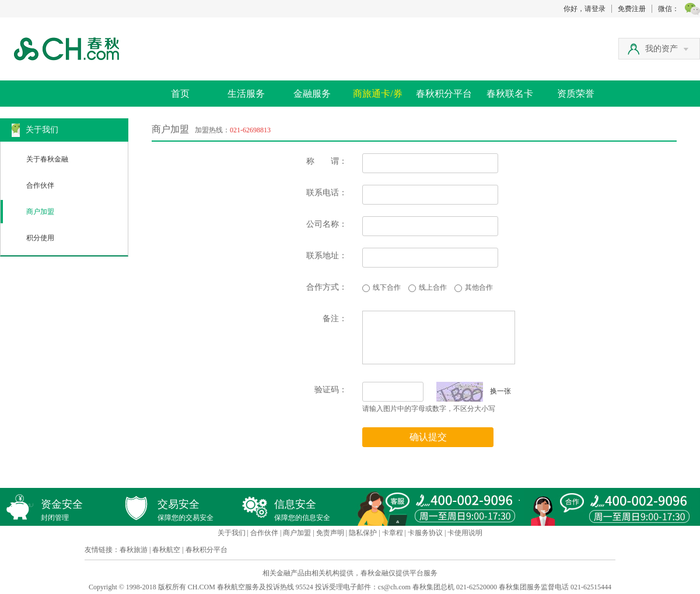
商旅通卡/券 (377, 94)
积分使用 (40, 238)
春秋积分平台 (444, 94)
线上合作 (433, 287)
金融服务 (312, 94)
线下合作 (387, 287)
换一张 (474, 391)
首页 (180, 94)
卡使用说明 (465, 533)
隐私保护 (363, 533)
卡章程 (393, 533)
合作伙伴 (40, 185)
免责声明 (330, 533)
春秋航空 (166, 550)
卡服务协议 (425, 533)
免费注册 (632, 9)
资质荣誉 (576, 94)
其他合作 (479, 287)
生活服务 (246, 94)
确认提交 (428, 437)
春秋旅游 (134, 550)
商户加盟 (40, 212)
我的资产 (667, 49)
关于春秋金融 (47, 159)
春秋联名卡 (510, 94)
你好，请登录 (584, 9)
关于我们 (232, 533)
